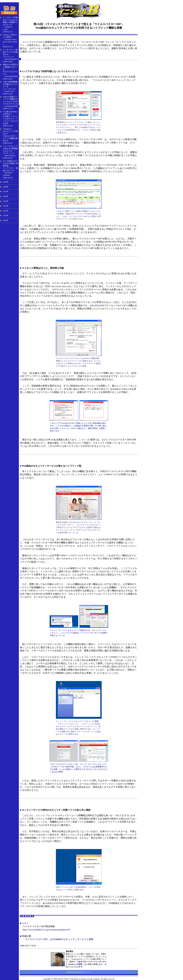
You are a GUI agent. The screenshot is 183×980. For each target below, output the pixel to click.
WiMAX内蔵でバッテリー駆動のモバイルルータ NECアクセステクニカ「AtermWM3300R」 (11, 101)
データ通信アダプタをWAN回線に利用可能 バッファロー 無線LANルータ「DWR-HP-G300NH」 (11, 168)
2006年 (6, 196)
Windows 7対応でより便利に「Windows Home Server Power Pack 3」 (10, 39)
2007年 (6, 192)
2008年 (6, 187)
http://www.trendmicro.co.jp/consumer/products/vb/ (47, 930)
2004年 (6, 206)
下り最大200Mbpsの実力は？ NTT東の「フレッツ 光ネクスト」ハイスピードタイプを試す (11, 118)
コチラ (80, 967)
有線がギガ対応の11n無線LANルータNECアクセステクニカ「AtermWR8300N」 (11, 70)
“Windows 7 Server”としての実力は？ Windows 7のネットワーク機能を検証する (10, 135)
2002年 (6, 216)
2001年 (6, 220)
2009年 (6, 182)
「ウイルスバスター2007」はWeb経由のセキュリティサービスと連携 (58, 939)
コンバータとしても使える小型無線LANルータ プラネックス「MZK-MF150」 (10, 151)
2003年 (6, 211)
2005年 (6, 201)
